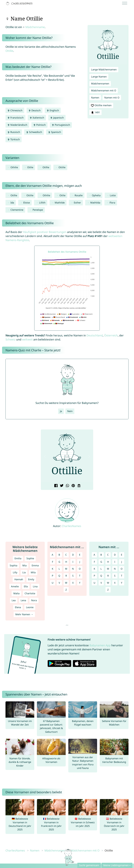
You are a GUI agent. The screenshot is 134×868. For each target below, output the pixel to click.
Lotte (113, 195)
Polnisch (39, 125)
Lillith (42, 203)
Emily (31, 579)
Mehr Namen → (24, 614)
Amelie (15, 586)
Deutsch (34, 110)
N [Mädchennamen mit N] (73, 569)
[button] (45, 457)
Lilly (15, 572)
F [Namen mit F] (94, 562)
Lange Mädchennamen (104, 69)
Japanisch (57, 118)
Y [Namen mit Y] (122, 583)
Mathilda (95, 203)
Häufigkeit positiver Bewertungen (45, 232)
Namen (95, 98)
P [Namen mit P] (94, 576)
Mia (24, 565)
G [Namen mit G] (101, 562)
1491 (95, 112)
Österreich (111, 335)
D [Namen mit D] (115, 555)
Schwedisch (34, 132)
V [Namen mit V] (101, 583)
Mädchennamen (100, 84)
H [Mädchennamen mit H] (66, 562)
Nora (34, 600)
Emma (35, 565)
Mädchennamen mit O (104, 90)
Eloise (27, 203)
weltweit (27, 339)
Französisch (15, 118)
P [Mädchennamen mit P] (53, 576)
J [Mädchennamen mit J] (80, 562)
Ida (12, 203)
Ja (61, 411)
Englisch (53, 110)
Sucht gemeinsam (89, 865)
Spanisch (55, 132)
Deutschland (95, 335)
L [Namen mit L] (101, 569)
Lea (14, 600)
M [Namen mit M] (108, 569)
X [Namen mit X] (115, 583)
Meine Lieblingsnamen (116, 865)
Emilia (18, 558)
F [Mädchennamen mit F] (53, 562)
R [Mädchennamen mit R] (66, 576)
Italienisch (37, 118)
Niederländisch (17, 125)
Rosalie (79, 195)
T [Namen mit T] (122, 576)
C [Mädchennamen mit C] (66, 555)
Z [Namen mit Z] (108, 590)
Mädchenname (35, 27)
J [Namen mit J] (122, 562)
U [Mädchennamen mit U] (53, 583)
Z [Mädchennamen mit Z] (66, 590)
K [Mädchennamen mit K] (53, 569)
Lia (24, 572)
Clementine (17, 210)
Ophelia (96, 195)
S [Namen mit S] (115, 576)
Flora (112, 203)
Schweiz (11, 339)
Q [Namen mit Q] (101, 576)
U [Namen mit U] (94, 583)
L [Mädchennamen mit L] (59, 569)
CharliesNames (71, 526)
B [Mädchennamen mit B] (59, 555)
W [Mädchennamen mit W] (66, 583)
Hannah (19, 579)
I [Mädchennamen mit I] (73, 562)
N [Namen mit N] (115, 569)
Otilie (30, 167)
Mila (33, 572)
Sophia (13, 565)
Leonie (30, 607)
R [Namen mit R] (108, 576)
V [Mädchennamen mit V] (59, 583)
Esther (77, 203)
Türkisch (14, 139)
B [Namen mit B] (101, 555)
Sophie (30, 558)
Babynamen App (100, 645)
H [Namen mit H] (108, 562)
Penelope (38, 210)
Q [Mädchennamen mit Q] (59, 576)
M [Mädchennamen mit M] (66, 569)
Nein (70, 411)
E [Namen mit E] (122, 555)
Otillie (46, 167)
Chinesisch (15, 110)
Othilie (14, 167)
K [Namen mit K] (94, 569)
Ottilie (9, 51)
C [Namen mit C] (108, 555)
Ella (26, 586)
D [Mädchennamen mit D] (73, 555)
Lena (23, 600)
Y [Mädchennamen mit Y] (80, 583)
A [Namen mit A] (94, 555)
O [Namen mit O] (122, 569)
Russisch (14, 132)
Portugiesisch (61, 125)
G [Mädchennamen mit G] (59, 562)
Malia (16, 593)
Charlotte (30, 593)
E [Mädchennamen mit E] (80, 555)
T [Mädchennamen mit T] (80, 576)
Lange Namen (99, 77)
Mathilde (60, 203)
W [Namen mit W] (108, 583)
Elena (18, 607)
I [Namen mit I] (115, 562)
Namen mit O (112, 98)
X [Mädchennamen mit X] (73, 583)
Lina (35, 586)
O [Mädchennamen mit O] (80, 569)
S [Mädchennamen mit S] (73, 576)
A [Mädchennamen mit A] (52, 555)
